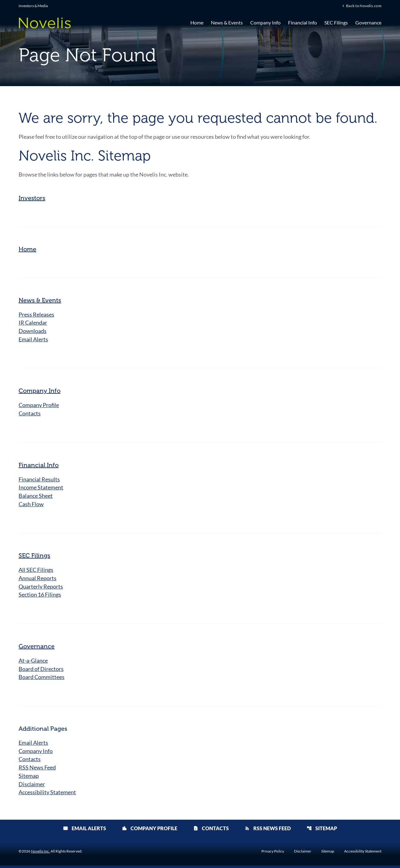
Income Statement (41, 488)
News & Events (227, 22)
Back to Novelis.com (364, 6)
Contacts (30, 414)
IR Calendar (33, 323)
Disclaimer (32, 786)
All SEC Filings (36, 571)
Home (197, 22)
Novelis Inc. (40, 854)
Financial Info (302, 22)
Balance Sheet (36, 497)
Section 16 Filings (40, 596)
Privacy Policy (273, 854)
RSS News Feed (37, 769)
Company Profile (39, 406)
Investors (32, 198)
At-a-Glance (33, 662)
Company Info (265, 22)
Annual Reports (38, 579)
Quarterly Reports (41, 588)
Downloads (33, 331)
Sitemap (29, 778)
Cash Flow (31, 505)
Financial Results (39, 480)
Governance (368, 22)
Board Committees (42, 679)
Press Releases (36, 314)
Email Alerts (33, 340)
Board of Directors (41, 670)
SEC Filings (336, 22)
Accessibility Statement (47, 795)
